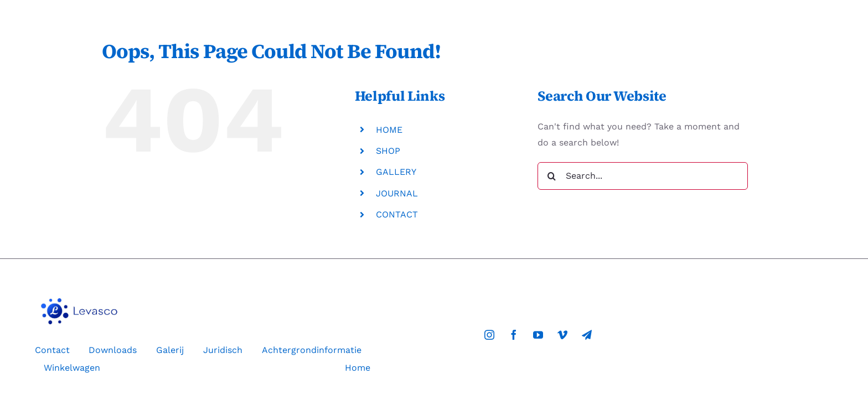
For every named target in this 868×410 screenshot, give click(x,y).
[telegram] (587, 335)
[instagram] (489, 335)
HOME (389, 130)
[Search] (551, 176)
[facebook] (514, 335)
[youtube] (538, 335)
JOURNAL (397, 193)
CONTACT (397, 214)
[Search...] (643, 176)
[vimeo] (562, 335)
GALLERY (396, 172)
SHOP (388, 151)
